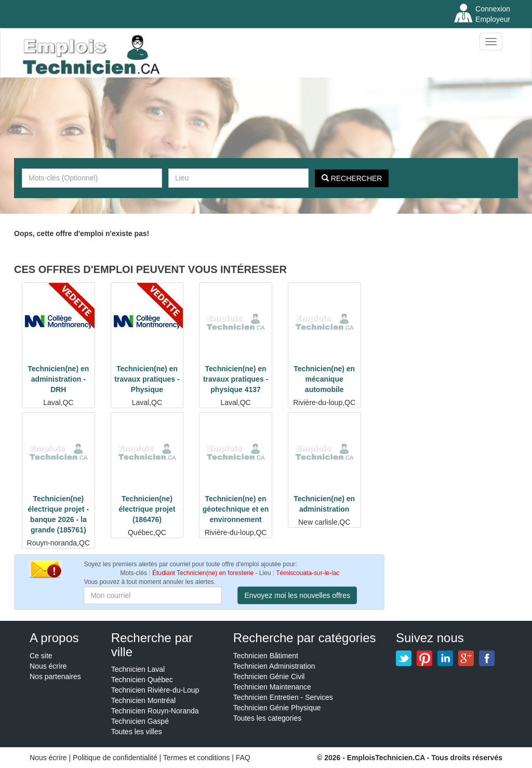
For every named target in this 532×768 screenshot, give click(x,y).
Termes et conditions (197, 758)
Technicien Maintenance (272, 687)
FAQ (243, 758)
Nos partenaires (55, 676)
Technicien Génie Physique (277, 708)
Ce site (41, 656)
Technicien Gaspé (140, 721)
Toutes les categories (268, 718)
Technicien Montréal (144, 700)
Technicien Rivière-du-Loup (155, 690)
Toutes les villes (137, 732)
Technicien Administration (274, 666)
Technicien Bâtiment (266, 656)
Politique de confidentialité (115, 758)
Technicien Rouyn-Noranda (155, 711)
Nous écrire (48, 666)
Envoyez (297, 595)
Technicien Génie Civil (269, 676)
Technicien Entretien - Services (283, 697)
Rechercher (352, 178)
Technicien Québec (142, 680)
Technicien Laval (138, 669)
